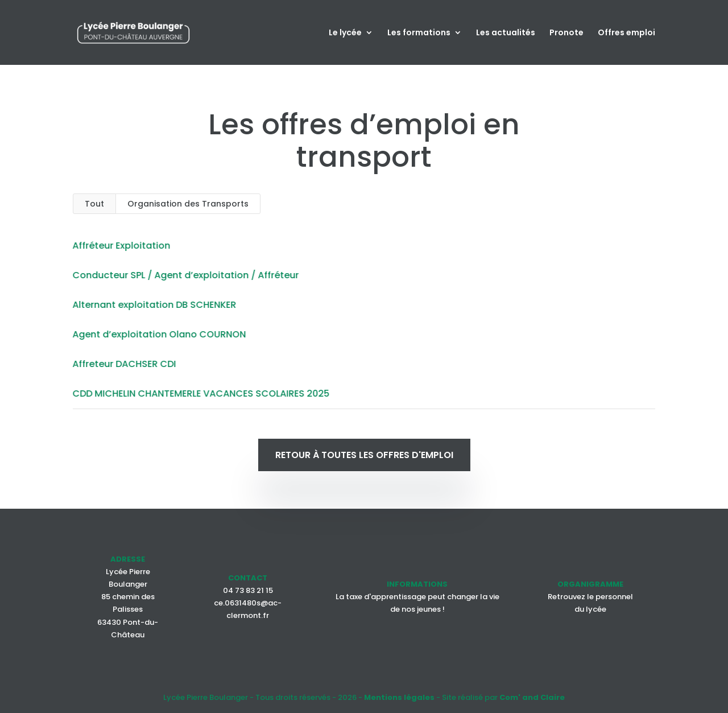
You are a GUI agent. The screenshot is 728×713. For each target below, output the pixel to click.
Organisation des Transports (188, 204)
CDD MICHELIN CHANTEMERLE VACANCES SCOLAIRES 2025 (200, 393)
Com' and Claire (532, 697)
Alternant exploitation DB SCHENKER (153, 305)
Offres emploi (626, 33)
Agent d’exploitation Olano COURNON (158, 334)
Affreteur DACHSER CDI (123, 364)
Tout (94, 204)
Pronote (566, 33)
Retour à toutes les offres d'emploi (364, 455)
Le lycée (345, 33)
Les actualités (506, 33)
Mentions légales (399, 697)
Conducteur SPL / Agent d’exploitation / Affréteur (184, 275)
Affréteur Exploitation (120, 246)
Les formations (419, 33)
